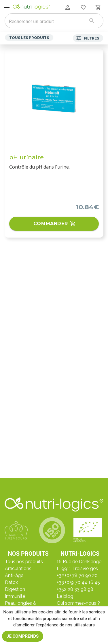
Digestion (15, 589)
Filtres (88, 38)
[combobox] (47, 21)
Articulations (18, 569)
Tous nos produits (24, 562)
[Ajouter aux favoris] (95, 57)
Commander (54, 224)
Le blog (65, 596)
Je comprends (23, 636)
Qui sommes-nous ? (78, 603)
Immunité (15, 596)
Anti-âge (14, 575)
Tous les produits (29, 38)
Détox (11, 582)
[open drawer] (7, 8)
